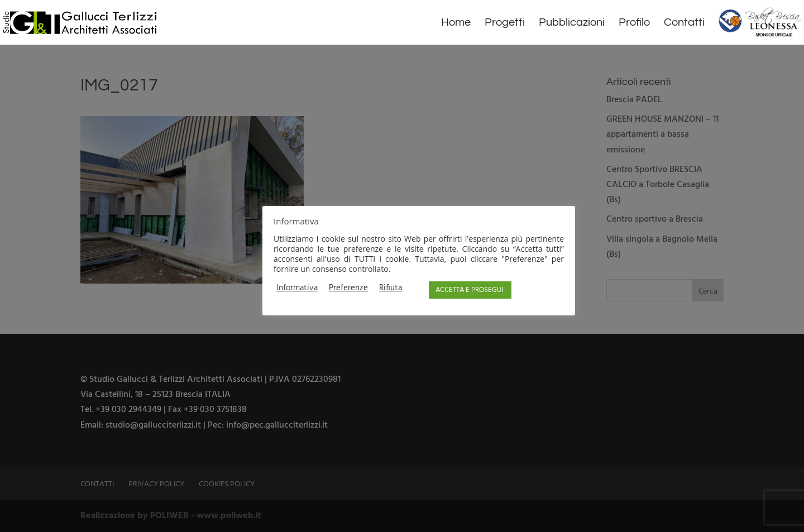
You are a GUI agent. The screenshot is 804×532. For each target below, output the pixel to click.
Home (456, 23)
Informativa (297, 289)
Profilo (634, 23)
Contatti (684, 23)
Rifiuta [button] (391, 289)
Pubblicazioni (572, 23)
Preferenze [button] (348, 289)
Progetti (505, 23)
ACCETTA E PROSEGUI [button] (469, 290)
